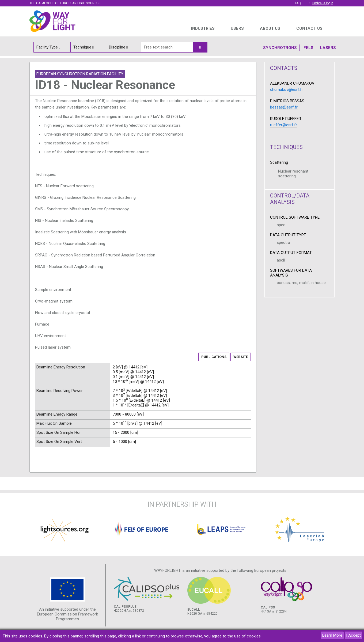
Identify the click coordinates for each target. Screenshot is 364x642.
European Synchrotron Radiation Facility (80, 74)
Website (241, 357)
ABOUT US (270, 28)
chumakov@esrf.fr (287, 89)
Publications (214, 357)
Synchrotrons (280, 48)
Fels (308, 48)
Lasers (328, 48)
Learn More (332, 635)
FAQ (298, 3)
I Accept (353, 635)
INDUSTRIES (203, 28)
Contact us (309, 28)
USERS (237, 28)
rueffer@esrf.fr (284, 125)
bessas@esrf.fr (284, 107)
